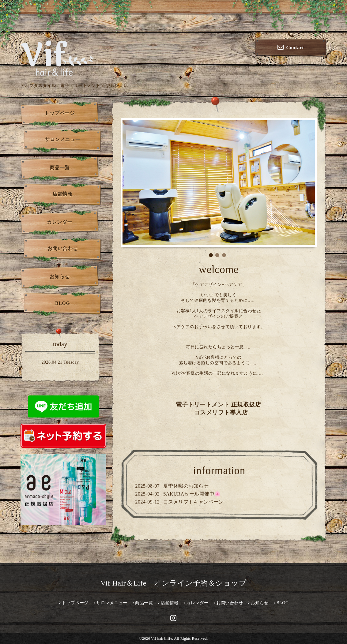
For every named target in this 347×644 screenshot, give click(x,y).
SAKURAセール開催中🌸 (192, 494)
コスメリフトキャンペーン (194, 502)
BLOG (62, 303)
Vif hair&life (162, 638)
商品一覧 (60, 168)
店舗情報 (62, 194)
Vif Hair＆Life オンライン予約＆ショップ (174, 583)
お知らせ (60, 277)
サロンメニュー (62, 139)
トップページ (60, 113)
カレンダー (60, 222)
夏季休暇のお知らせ (186, 486)
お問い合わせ (63, 248)
